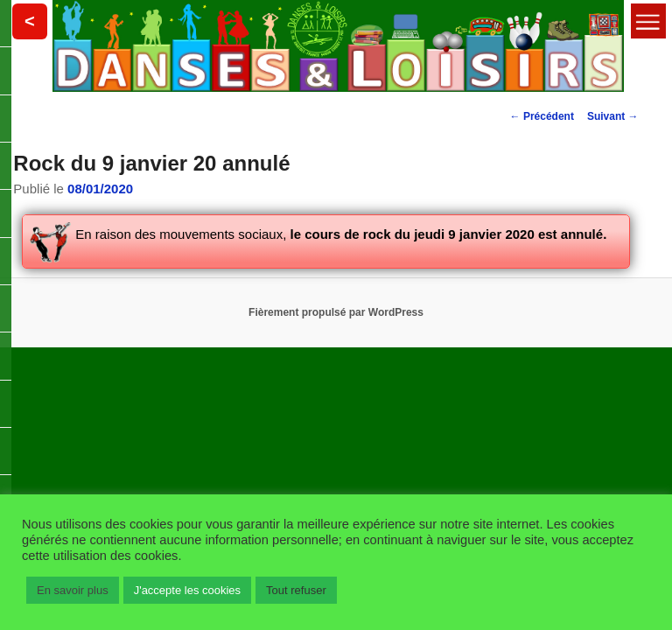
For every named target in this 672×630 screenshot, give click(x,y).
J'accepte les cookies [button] (187, 590)
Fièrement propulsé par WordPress (336, 312)
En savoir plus (73, 590)
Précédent (542, 116)
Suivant (613, 116)
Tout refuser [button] (296, 590)
